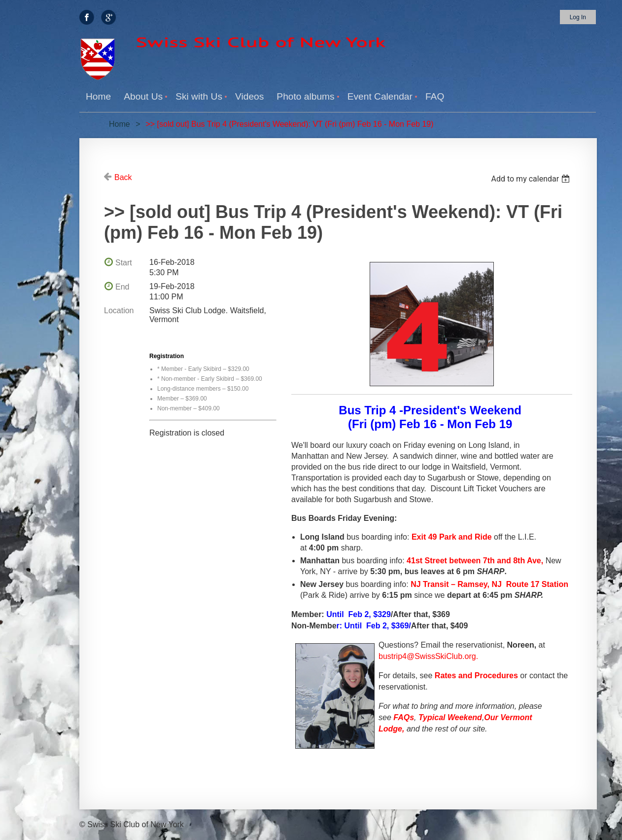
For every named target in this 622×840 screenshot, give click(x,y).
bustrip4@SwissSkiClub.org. (428, 656)
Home (120, 124)
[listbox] (532, 179)
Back (123, 177)
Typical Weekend (450, 717)
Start (124, 263)
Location (119, 310)
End (122, 287)
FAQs (404, 717)
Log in (578, 17)
